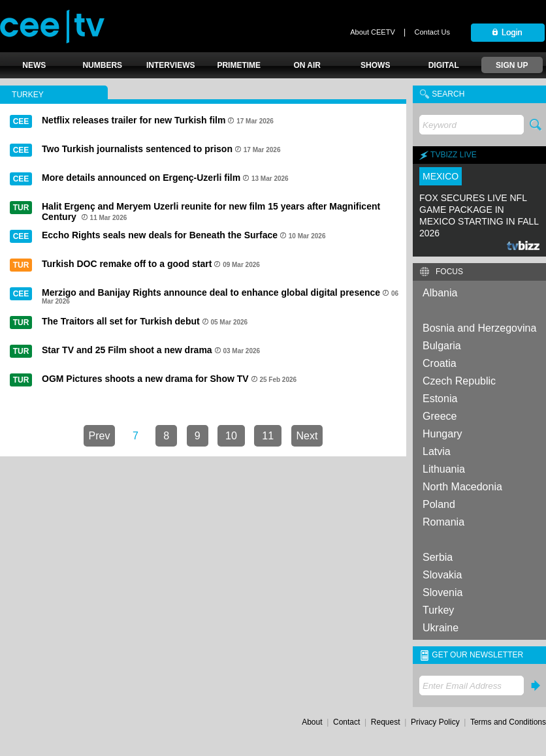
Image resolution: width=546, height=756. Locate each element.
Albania (440, 293)
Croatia (440, 363)
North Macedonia (462, 487)
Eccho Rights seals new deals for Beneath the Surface (160, 235)
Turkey (438, 610)
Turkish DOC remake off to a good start (127, 264)
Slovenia (442, 592)
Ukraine (441, 628)
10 (231, 436)
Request (386, 722)
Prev (100, 436)
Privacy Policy (435, 722)
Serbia (438, 557)
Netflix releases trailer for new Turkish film (134, 120)
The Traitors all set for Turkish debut (121, 321)
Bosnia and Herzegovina (479, 328)
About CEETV (372, 32)
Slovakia (442, 575)
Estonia (440, 399)
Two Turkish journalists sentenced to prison (137, 149)
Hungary (442, 434)
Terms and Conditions (508, 722)
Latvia (437, 451)
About (312, 722)
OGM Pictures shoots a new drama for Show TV (145, 379)
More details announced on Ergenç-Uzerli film (141, 178)
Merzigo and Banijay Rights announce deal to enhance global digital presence (211, 292)
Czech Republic (459, 381)
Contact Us (432, 32)
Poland (439, 504)
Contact (346, 722)
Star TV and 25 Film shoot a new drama (127, 350)
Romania (443, 522)
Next (307, 436)
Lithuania (444, 469)
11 (268, 436)
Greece (440, 416)
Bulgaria (442, 346)
